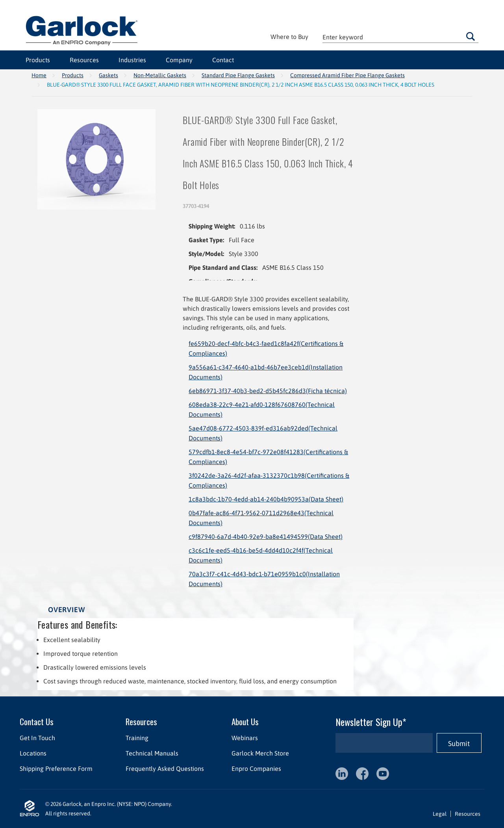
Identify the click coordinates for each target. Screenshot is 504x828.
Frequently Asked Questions (165, 769)
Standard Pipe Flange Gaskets (238, 75)
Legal (440, 814)
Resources (84, 60)
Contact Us (37, 721)
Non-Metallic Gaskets (160, 75)
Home (39, 75)
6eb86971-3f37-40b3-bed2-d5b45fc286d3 (268, 391)
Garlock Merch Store (260, 753)
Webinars (245, 738)
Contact (223, 60)
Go (471, 36)
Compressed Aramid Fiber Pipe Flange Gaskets (347, 75)
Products (38, 60)
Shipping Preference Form (56, 769)
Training (137, 738)
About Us (245, 721)
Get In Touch (37, 738)
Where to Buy (289, 37)
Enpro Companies (256, 769)
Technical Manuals (152, 753)
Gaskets (108, 75)
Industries (132, 60)
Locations (33, 753)
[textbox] (400, 37)
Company (179, 60)
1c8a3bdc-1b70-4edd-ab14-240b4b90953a (266, 499)
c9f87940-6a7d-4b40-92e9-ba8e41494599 (266, 537)
